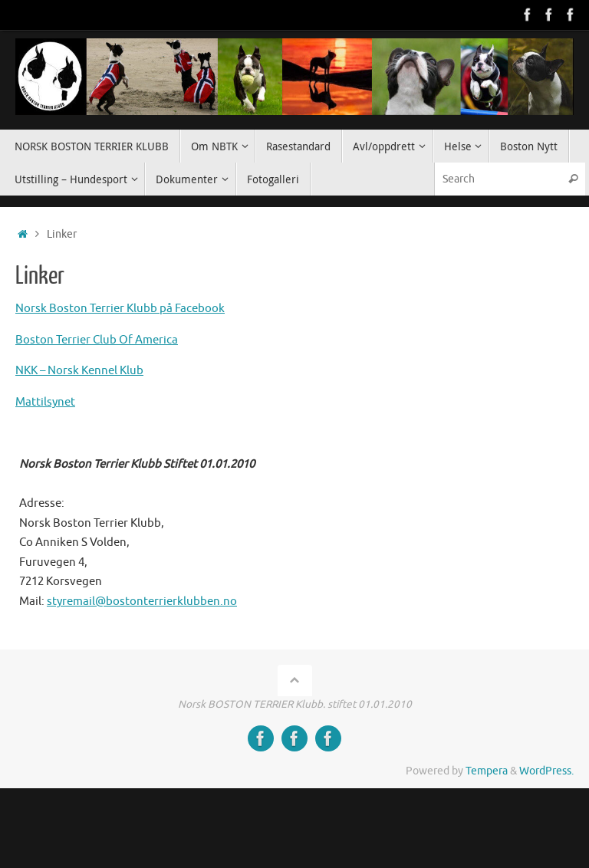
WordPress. (546, 771)
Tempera (487, 771)
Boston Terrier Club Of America (97, 340)
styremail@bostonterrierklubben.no (142, 602)
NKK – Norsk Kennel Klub (79, 371)
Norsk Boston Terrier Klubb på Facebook (120, 309)
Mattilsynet (45, 402)
